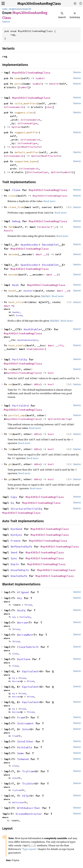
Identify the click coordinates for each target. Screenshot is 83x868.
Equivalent (30, 671)
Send (14, 552)
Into (25, 729)
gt (10, 464)
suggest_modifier (27, 132)
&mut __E (52, 275)
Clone (16, 190)
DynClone (24, 659)
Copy (14, 497)
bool (51, 373)
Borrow (22, 623)
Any (20, 598)
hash (11, 291)
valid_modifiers (26, 103)
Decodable (50, 245)
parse (18, 84)
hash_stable (17, 345)
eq (10, 369)
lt (10, 434)
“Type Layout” (29, 849)
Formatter (44, 227)
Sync (14, 558)
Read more (50, 201)
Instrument (25, 723)
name (18, 78)
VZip (25, 796)
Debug (16, 221)
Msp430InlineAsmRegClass (39, 4)
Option (16, 127)
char (49, 107)
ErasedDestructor (29, 814)
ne (10, 384)
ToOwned (23, 759)
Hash (15, 285)
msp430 (27, 9)
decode (13, 254)
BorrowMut (25, 635)
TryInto (28, 784)
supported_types (26, 161)
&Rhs (37, 384)
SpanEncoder (30, 265)
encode (13, 275)
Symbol (40, 78)
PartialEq (20, 359)
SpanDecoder (30, 245)
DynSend (16, 529)
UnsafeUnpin (20, 570)
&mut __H (63, 291)
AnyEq (21, 610)
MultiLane (18, 802)
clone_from (16, 207)
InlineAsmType (27, 123)
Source (6, 22)
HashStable (32, 329)
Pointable (25, 747)
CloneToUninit (28, 647)
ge (10, 479)
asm (19, 9)
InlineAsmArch (14, 107)
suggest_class (24, 112)
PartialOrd (20, 406)
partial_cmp (17, 415)
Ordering (64, 419)
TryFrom (28, 771)
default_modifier (27, 152)
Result (54, 84)
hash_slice (16, 302)
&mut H (8, 306)
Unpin (15, 564)
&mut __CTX (55, 345)
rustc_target (9, 9)
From (20, 717)
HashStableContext (27, 340)
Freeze (16, 541)
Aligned (23, 592)
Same (20, 753)
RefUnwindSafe (21, 547)
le (10, 449)
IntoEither (25, 741)
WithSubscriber (29, 808)
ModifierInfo (31, 147)
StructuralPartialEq (26, 509)
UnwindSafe (19, 576)
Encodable (50, 265)
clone (12, 196)
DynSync (16, 535)
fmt (11, 227)
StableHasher (36, 349)
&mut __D (42, 254)
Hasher (28, 291)
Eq (12, 503)
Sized (19, 315)
